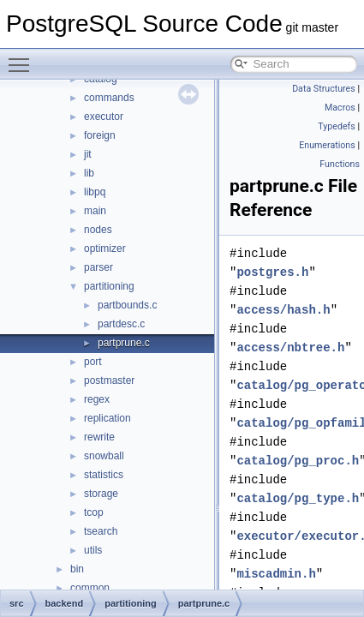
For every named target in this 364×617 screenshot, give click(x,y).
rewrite (99, 437)
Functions (340, 164)
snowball (104, 456)
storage (101, 494)
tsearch (101, 531)
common (90, 588)
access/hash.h (283, 310)
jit (88, 154)
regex (97, 399)
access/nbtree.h (290, 347)
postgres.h (272, 272)
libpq (95, 192)
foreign (100, 135)
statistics (104, 475)
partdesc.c (121, 324)
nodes (98, 230)
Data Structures (324, 89)
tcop (94, 512)
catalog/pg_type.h (298, 498)
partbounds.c (127, 305)
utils (93, 550)
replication (107, 418)
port (93, 362)
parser (98, 267)
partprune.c (124, 343)
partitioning (109, 286)
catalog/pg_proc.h (298, 461)
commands (109, 98)
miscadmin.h (276, 574)
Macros (340, 108)
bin (77, 569)
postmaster (109, 380)
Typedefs (337, 126)
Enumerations (327, 145)
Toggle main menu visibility (23, 57)
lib (89, 173)
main (95, 211)
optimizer (105, 249)
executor (104, 117)
